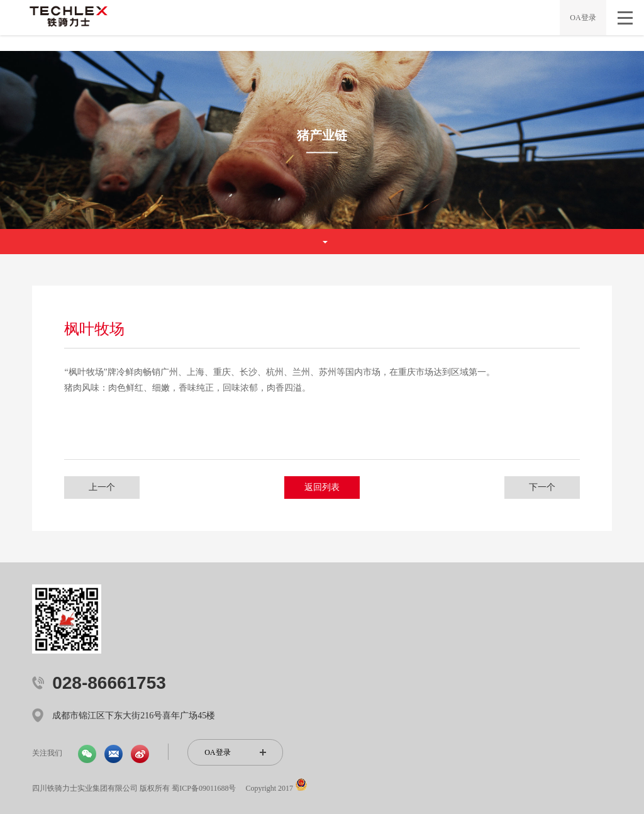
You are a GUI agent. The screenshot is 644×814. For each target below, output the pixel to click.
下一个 (542, 487)
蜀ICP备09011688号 (204, 788)
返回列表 (322, 487)
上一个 (102, 487)
